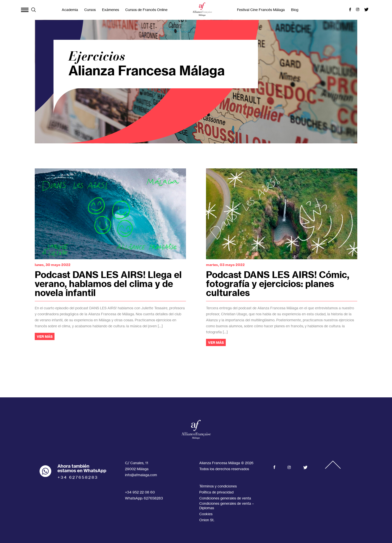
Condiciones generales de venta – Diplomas (226, 506)
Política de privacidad (216, 492)
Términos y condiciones (218, 486)
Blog (295, 10)
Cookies (206, 514)
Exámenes (110, 10)
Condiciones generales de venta (225, 498)
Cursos (90, 10)
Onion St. (207, 520)
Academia (70, 10)
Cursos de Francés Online (146, 10)
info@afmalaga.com (141, 475)
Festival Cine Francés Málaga (261, 10)
